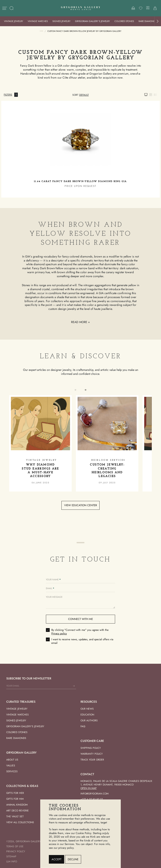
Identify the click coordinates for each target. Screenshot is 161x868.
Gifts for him (15, 799)
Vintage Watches (38, 21)
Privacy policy (59, 633)
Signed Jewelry (61, 21)
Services (12, 771)
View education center (80, 505)
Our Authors (89, 721)
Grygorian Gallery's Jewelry (25, 726)
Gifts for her (15, 793)
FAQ (83, 726)
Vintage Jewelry (14, 21)
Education (87, 715)
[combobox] (84, 95)
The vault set (15, 816)
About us (12, 760)
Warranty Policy (92, 754)
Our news (87, 709)
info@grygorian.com (95, 794)
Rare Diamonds (147, 21)
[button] (158, 21)
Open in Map (89, 788)
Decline (73, 859)
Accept (56, 859)
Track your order (92, 760)
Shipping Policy (91, 748)
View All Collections (20, 822)
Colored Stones (124, 21)
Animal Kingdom (17, 805)
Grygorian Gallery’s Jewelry (92, 21)
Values (11, 766)
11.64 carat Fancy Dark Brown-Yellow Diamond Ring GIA (80, 182)
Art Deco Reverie (18, 811)
